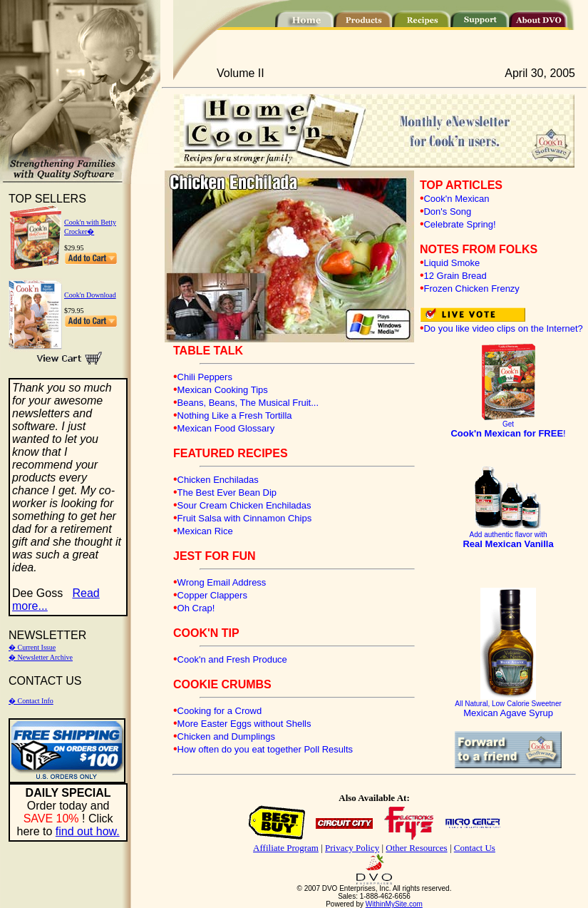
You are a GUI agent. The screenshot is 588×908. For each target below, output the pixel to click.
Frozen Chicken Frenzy (471, 289)
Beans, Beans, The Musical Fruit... (248, 403)
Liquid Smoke (452, 263)
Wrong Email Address (222, 582)
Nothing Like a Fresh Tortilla (235, 415)
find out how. (88, 831)
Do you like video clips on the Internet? (503, 328)
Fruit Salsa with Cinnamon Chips (245, 518)
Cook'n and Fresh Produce (232, 659)
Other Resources (416, 848)
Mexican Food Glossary (226, 428)
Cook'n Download (90, 295)
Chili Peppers (205, 377)
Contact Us (475, 848)
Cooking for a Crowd (220, 711)
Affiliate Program (286, 848)
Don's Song (447, 211)
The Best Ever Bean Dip (227, 493)
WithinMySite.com (394, 904)
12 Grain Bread (455, 276)
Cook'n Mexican (456, 199)
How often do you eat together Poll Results (265, 749)
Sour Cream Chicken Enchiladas (244, 505)
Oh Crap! (196, 608)
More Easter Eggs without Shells (244, 724)
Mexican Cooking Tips (223, 390)
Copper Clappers (212, 595)
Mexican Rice (205, 531)
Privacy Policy (352, 848)
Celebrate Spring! (459, 224)
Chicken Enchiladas (218, 480)
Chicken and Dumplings (226, 736)
